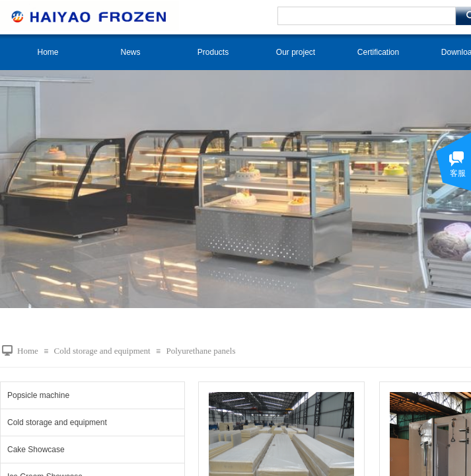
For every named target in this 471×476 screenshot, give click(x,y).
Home (48, 52)
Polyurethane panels (200, 351)
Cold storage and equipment (102, 351)
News (130, 52)
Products (213, 52)
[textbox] (367, 16)
